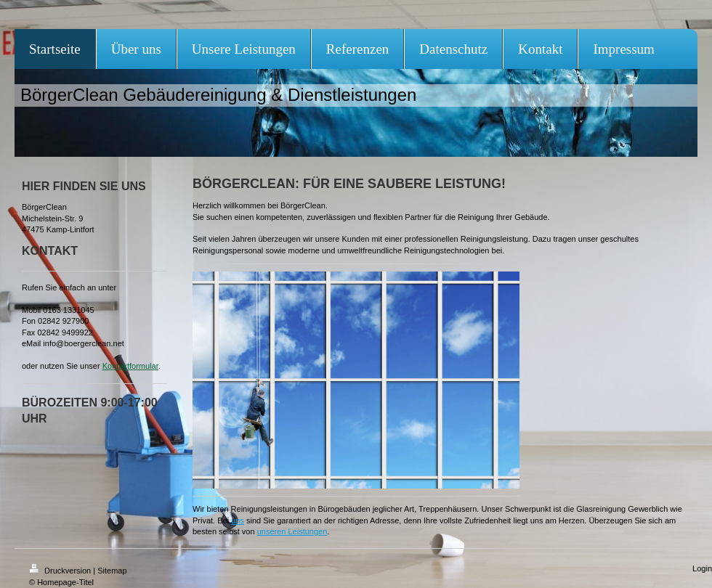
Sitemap (112, 571)
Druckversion (61, 571)
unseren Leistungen (292, 531)
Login (702, 568)
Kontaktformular (130, 366)
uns (238, 520)
